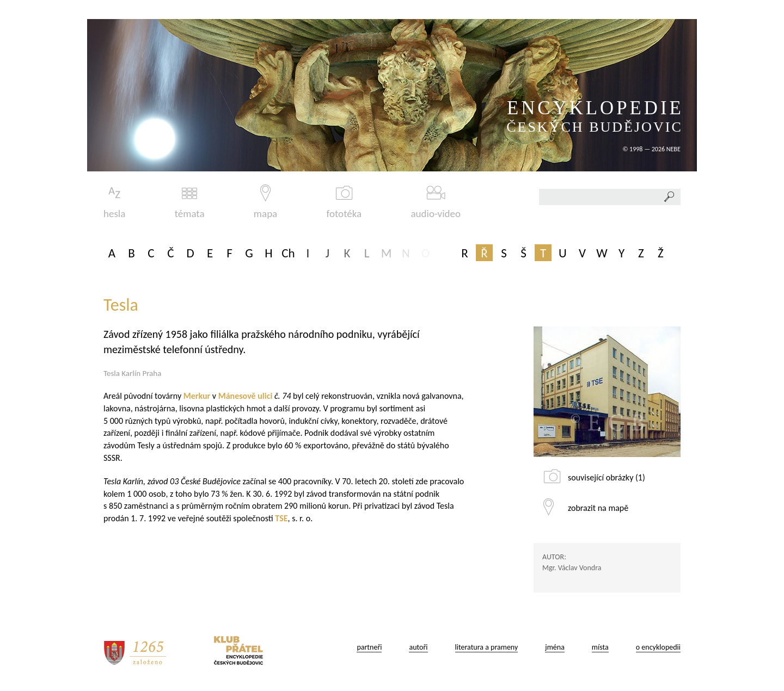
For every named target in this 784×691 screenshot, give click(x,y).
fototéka (344, 202)
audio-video (436, 202)
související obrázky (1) (607, 477)
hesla (114, 202)
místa (600, 647)
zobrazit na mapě (598, 508)
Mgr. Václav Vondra (572, 568)
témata (190, 202)
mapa (265, 202)
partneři (369, 647)
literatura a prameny (487, 647)
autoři (418, 647)
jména (555, 647)
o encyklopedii (658, 647)
